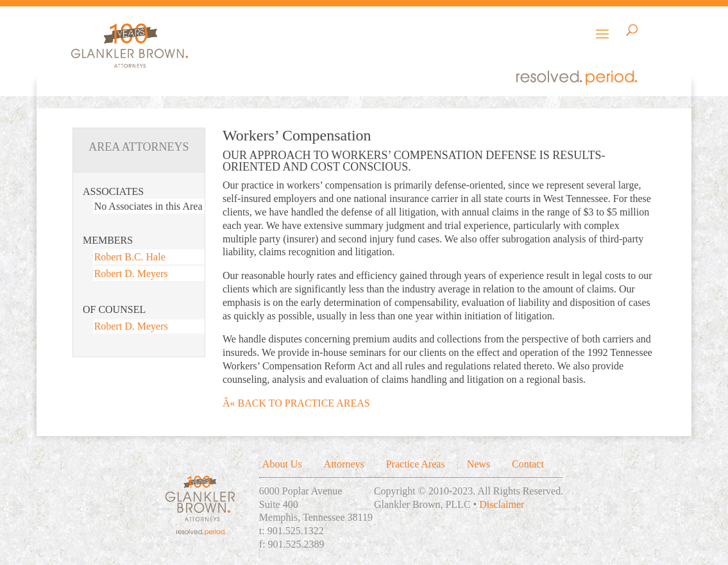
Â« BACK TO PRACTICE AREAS (296, 403)
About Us (282, 464)
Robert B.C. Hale (130, 257)
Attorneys (344, 464)
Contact (528, 464)
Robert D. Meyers (131, 274)
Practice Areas (416, 464)
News (478, 464)
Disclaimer (502, 504)
